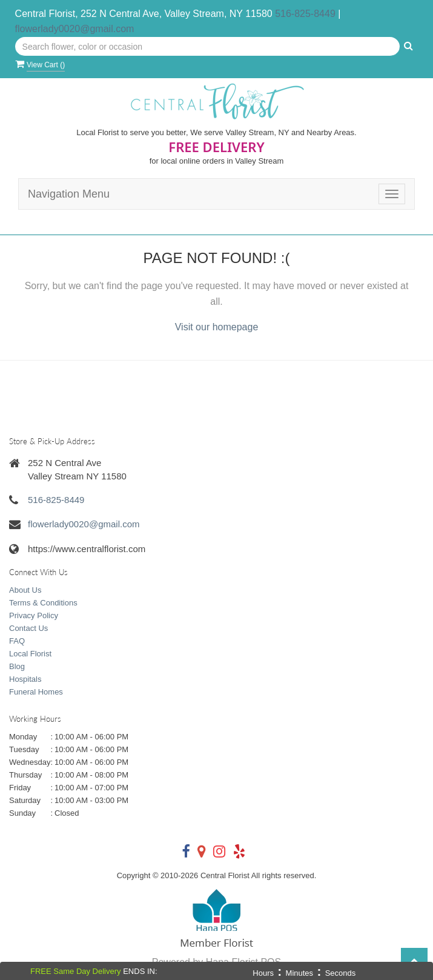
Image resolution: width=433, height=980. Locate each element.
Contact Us (28, 628)
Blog (17, 666)
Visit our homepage (217, 327)
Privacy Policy (34, 615)
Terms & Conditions (43, 603)
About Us (25, 590)
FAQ (17, 641)
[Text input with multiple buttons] (208, 47)
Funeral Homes (36, 692)
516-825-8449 (305, 14)
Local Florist (30, 654)
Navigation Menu (69, 194)
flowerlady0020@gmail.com (75, 29)
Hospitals (25, 679)
